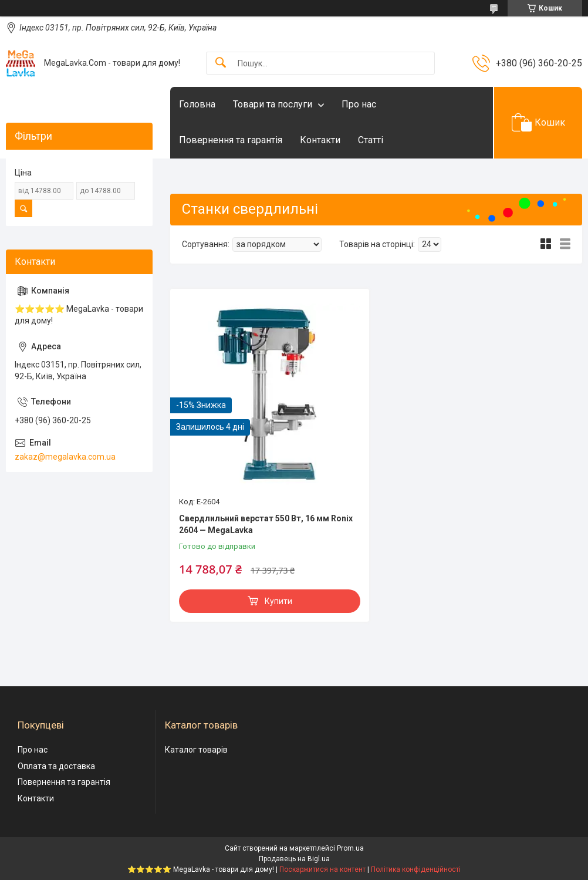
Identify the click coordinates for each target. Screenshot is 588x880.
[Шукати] (221, 63)
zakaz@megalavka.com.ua (65, 457)
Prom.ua (350, 848)
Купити (278, 601)
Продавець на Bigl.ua (294, 859)
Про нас (359, 104)
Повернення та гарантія (231, 140)
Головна (197, 104)
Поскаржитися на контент (322, 869)
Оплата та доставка (56, 766)
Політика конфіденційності (416, 869)
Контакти (320, 140)
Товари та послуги (273, 104)
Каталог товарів (196, 750)
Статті (371, 140)
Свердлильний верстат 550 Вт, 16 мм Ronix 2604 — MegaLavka (266, 524)
